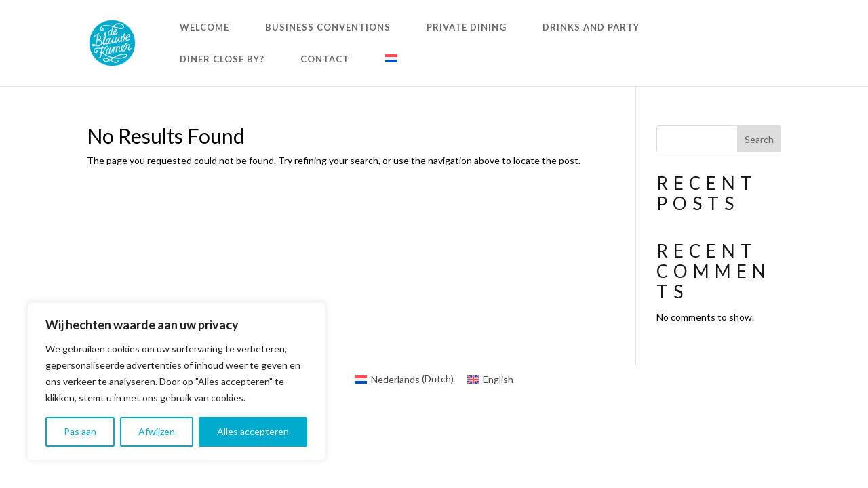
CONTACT (325, 59)
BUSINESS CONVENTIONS (328, 27)
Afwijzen (157, 431)
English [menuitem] (498, 379)
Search (759, 139)
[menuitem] (391, 70)
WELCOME (204, 27)
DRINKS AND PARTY (591, 27)
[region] (176, 382)
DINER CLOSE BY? (222, 59)
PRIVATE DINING (467, 27)
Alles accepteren (253, 431)
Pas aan (80, 431)
